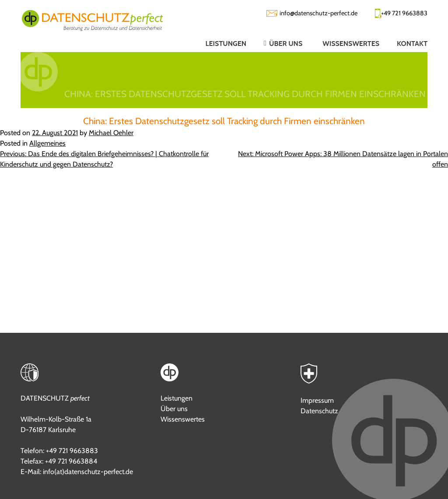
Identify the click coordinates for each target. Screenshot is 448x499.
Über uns (174, 409)
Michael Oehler (111, 133)
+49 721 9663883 (404, 13)
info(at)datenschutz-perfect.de (88, 472)
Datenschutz (319, 411)
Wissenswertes (183, 419)
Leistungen (177, 398)
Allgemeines (47, 143)
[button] (276, 43)
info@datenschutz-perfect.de (318, 13)
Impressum (317, 400)
